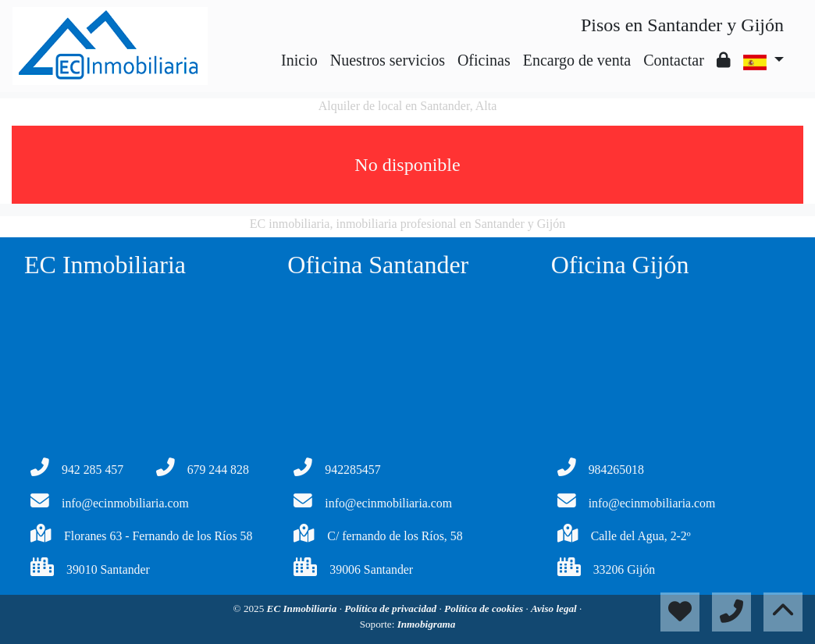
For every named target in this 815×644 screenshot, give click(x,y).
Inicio (299, 60)
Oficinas (484, 60)
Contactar (674, 60)
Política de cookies (485, 608)
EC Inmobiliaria (303, 608)
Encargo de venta (577, 60)
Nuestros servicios (388, 60)
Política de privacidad (391, 608)
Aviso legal (555, 608)
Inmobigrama (427, 624)
